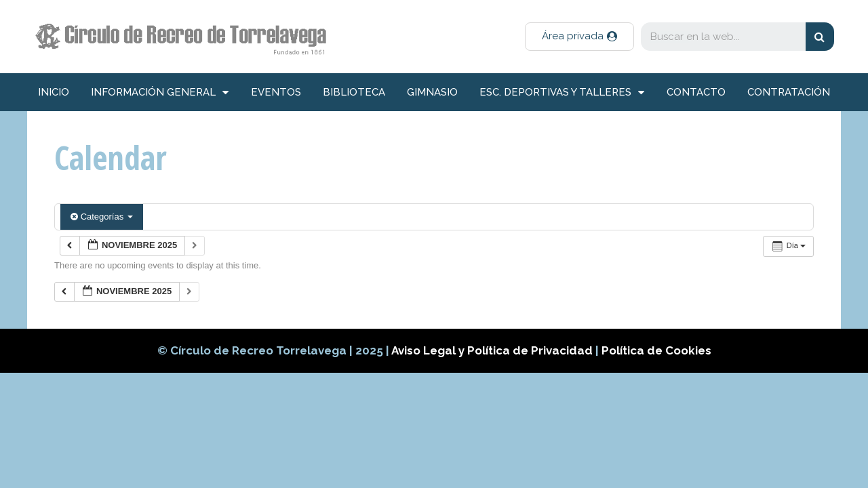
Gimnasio (432, 92)
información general (160, 93)
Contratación (789, 92)
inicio (54, 92)
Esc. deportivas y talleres (562, 93)
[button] (579, 37)
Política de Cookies (656, 350)
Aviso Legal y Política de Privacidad (493, 350)
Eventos (276, 92)
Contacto (696, 92)
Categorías (102, 217)
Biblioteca (354, 92)
